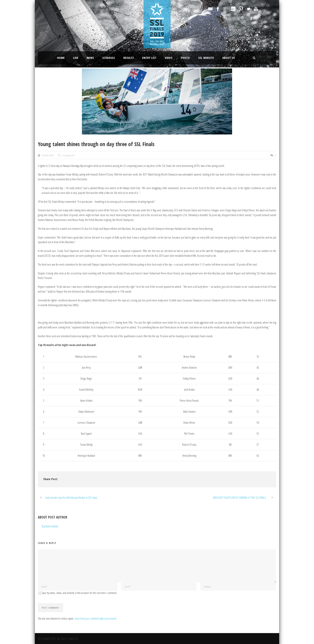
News (90, 58)
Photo (185, 58)
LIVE (76, 58)
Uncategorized (68, 155)
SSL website (206, 58)
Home (61, 58)
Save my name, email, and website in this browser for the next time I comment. (79, 593)
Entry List (149, 58)
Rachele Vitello (48, 155)
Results (129, 58)
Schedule (109, 58)
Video (169, 58)
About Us (229, 58)
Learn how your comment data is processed (95, 618)
